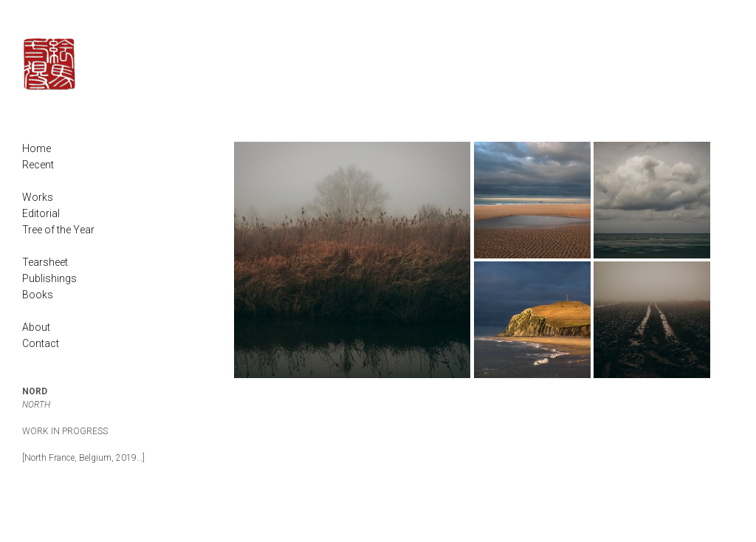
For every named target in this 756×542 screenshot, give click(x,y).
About (36, 327)
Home (37, 148)
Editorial (41, 213)
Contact (41, 343)
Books (38, 295)
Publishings (49, 278)
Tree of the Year (58, 230)
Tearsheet (45, 262)
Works (38, 197)
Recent (38, 165)
